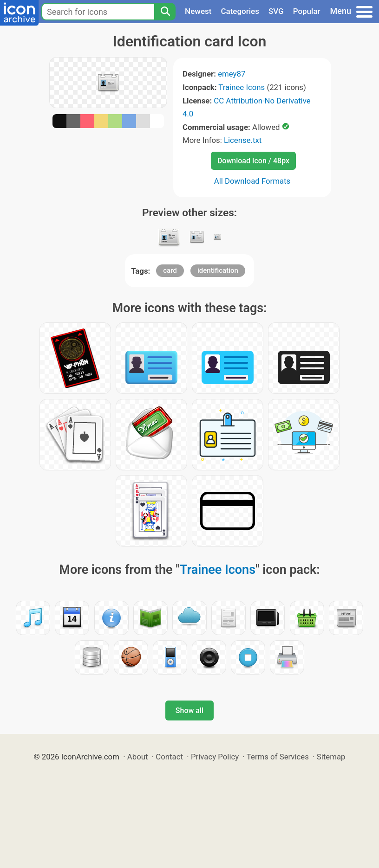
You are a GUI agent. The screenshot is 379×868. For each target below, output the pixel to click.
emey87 (232, 74)
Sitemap (331, 757)
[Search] (165, 12)
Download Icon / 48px (253, 161)
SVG (276, 11)
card (170, 270)
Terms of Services (278, 757)
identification (218, 270)
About (138, 757)
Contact (169, 757)
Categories (240, 11)
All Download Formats (252, 181)
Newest (198, 11)
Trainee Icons (242, 87)
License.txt (243, 140)
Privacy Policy (215, 757)
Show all (189, 710)
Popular (307, 11)
